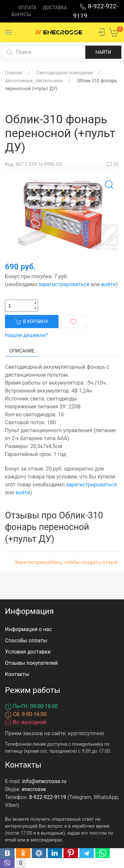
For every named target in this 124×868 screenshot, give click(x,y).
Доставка (55, 8)
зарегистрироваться (64, 284)
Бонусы (21, 15)
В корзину (32, 322)
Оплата (27, 8)
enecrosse (34, 789)
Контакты (17, 674)
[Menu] (8, 32)
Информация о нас (28, 629)
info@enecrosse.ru (44, 781)
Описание (22, 351)
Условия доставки (28, 652)
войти (108, 284)
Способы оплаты (26, 641)
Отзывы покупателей (31, 663)
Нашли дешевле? (26, 335)
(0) (113, 164)
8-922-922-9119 (48, 797)
